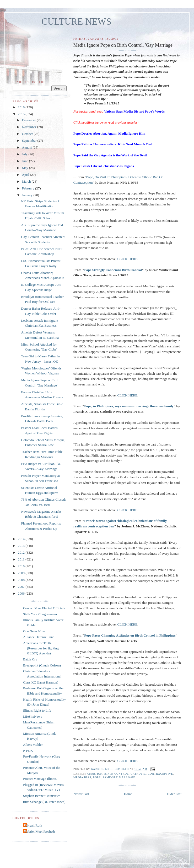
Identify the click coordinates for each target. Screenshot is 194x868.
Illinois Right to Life (37, 710)
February (29, 188)
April (26, 175)
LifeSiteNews (32, 716)
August (27, 147)
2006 (22, 593)
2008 (22, 580)
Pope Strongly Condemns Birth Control (113, 270)
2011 (22, 559)
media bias (82, 777)
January (28, 195)
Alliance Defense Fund (39, 637)
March (27, 181)
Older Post (174, 794)
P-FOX (28, 751)
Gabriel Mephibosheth (40, 831)
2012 (22, 552)
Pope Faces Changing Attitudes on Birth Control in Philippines (130, 635)
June (26, 161)
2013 (22, 546)
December (29, 120)
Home (128, 794)
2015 (22, 114)
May (26, 168)
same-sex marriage (119, 777)
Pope (97, 777)
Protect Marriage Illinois (40, 779)
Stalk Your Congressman (40, 614)
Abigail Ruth (33, 825)
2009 (22, 573)
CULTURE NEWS (76, 22)
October (28, 134)
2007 (22, 587)
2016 (22, 107)
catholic (138, 774)
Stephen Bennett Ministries (42, 796)
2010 (22, 566)
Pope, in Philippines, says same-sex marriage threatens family (129, 406)
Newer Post (81, 794)
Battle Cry (30, 659)
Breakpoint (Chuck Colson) (42, 665)
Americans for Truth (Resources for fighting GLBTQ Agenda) (41, 648)
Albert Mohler (33, 745)
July (25, 154)
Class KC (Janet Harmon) (41, 682)
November (30, 127)
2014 (22, 539)
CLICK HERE (127, 259)
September (30, 141)
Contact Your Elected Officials (44, 608)
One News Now (34, 631)
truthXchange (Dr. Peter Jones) (44, 802)
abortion (95, 774)
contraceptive (160, 774)
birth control (117, 774)
